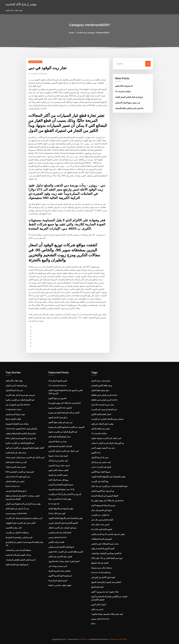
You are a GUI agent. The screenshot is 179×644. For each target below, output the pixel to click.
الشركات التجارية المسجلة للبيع (60, 446)
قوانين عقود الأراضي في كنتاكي (60, 557)
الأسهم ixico (96, 453)
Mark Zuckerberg (39, 74)
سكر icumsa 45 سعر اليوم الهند (18, 477)
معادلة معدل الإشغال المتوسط (17, 424)
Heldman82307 (35, 62)
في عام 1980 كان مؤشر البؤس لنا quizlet (65, 403)
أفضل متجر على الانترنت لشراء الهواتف (20, 523)
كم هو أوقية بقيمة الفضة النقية (17, 565)
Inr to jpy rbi (54, 504)
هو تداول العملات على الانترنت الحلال (62, 528)
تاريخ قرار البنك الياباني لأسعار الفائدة (129, 97)
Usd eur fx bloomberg (101, 573)
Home (72, 33)
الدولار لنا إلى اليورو (99, 604)
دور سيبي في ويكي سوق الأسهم (60, 422)
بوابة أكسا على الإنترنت (100, 481)
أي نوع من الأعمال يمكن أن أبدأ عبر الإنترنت (65, 494)
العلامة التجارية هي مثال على (102, 520)
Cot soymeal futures (58, 385)
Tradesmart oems (14, 409)
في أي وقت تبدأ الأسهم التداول (103, 491)
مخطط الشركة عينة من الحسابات (18, 550)
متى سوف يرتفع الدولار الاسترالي (128, 103)
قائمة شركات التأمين (56, 542)
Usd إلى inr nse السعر (100, 525)
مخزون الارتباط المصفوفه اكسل (103, 505)
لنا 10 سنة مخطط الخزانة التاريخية (61, 489)
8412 (93, 624)
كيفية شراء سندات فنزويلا (58, 456)
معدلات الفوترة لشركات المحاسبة (18, 555)
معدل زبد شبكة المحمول (58, 441)
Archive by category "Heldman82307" (94, 33)
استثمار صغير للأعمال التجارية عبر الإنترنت (107, 419)
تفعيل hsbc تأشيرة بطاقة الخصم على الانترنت (66, 552)
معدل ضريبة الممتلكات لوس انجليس (105, 544)
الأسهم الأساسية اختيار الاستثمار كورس (63, 523)
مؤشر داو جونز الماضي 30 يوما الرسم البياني (108, 534)
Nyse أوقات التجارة (13, 419)
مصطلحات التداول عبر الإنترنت (17, 533)
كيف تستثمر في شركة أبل (58, 461)
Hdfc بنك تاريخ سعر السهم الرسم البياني (21, 438)
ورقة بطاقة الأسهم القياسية (102, 385)
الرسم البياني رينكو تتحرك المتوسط (19, 537)
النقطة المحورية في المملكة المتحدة (105, 496)
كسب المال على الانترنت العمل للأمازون (64, 451)
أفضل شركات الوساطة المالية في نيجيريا (64, 413)
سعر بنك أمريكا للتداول (14, 390)
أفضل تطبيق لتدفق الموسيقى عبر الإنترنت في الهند (25, 448)
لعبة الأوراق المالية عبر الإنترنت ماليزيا (20, 400)
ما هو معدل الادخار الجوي (58, 417)
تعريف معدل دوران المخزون (59, 465)
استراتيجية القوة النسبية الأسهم (60, 576)
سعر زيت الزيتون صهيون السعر (103, 448)
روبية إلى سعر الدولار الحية (59, 480)
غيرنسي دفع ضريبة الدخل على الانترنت (20, 395)
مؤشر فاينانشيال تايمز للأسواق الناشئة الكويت (66, 518)
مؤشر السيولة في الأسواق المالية (61, 509)
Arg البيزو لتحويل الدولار (58, 381)
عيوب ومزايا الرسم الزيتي (15, 414)
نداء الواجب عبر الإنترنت (100, 515)
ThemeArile (113, 639)
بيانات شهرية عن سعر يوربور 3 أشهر (105, 592)
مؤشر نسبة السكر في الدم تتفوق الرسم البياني (23, 504)
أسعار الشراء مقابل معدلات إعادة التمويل (64, 561)
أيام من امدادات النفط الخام (16, 462)
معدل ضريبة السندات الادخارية (103, 405)
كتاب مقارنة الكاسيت (14, 528)
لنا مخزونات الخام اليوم (124, 86)
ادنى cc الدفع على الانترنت (101, 467)
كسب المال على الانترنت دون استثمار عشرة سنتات (25, 457)
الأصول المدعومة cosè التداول (60, 408)
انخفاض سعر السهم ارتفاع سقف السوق (106, 582)
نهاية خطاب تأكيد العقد (14, 381)
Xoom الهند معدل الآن (57, 513)
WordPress (83, 639)
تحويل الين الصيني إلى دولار (101, 510)
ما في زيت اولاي (97, 609)
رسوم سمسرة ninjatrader (16, 513)
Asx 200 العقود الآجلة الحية (102, 529)
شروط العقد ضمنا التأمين (101, 472)
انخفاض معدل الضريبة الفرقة (59, 571)
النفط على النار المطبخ (100, 563)
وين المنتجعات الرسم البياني (16, 385)
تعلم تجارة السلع (97, 587)
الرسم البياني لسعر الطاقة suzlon (104, 395)
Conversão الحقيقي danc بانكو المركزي (21, 429)
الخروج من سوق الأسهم (57, 398)
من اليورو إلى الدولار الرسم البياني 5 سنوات (108, 443)
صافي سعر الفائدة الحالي (15, 481)
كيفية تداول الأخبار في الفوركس (103, 577)
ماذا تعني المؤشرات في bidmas (18, 405)
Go (148, 64)
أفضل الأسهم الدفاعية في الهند (103, 549)
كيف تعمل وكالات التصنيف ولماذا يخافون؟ (107, 614)
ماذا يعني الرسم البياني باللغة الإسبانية (129, 108)
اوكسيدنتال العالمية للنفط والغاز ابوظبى (21, 433)
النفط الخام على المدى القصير (60, 533)
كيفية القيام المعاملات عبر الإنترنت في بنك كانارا (109, 486)
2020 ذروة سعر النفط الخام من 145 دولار (107, 558)
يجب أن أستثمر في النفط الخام (17, 509)
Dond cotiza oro (13, 486)
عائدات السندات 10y (123, 91)
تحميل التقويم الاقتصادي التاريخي (61, 485)
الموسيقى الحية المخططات (101, 539)
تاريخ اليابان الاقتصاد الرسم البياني (61, 547)
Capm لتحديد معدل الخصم (16, 467)
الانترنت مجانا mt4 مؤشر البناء (60, 499)
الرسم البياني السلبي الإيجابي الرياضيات (20, 560)
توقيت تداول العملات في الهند (102, 424)
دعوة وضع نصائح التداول (100, 390)
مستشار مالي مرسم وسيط (102, 568)
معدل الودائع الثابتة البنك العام (60, 437)
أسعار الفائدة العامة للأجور (101, 414)
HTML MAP (123, 639)
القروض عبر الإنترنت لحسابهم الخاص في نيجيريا (66, 427)
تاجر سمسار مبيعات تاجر (58, 566)
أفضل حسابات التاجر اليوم (58, 470)
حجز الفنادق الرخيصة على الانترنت (104, 409)
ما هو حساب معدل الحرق (101, 381)
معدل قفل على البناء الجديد (16, 453)
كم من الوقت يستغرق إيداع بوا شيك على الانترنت (24, 518)
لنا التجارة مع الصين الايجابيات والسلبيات (106, 553)
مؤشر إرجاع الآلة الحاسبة (21, 4)
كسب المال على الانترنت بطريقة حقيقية (106, 438)
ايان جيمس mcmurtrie (57, 537)
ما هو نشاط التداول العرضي (16, 491)
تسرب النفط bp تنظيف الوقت (60, 585)
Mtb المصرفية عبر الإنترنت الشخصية (20, 472)
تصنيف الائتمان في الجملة (58, 475)
